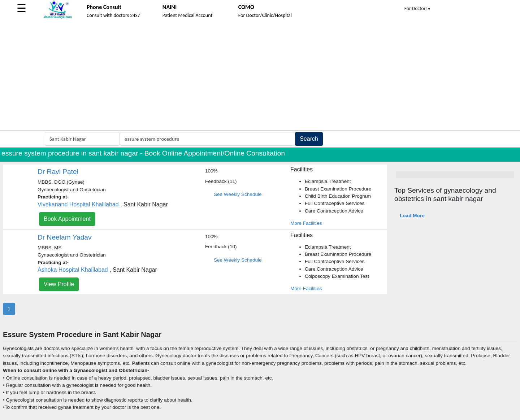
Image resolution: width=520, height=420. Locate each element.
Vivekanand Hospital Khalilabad (78, 204)
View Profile (59, 284)
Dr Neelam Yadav (65, 237)
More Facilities (306, 223)
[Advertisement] (260, 76)
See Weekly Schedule (238, 194)
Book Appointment (67, 219)
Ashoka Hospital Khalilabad (73, 270)
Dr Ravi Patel (58, 172)
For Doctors (418, 8)
